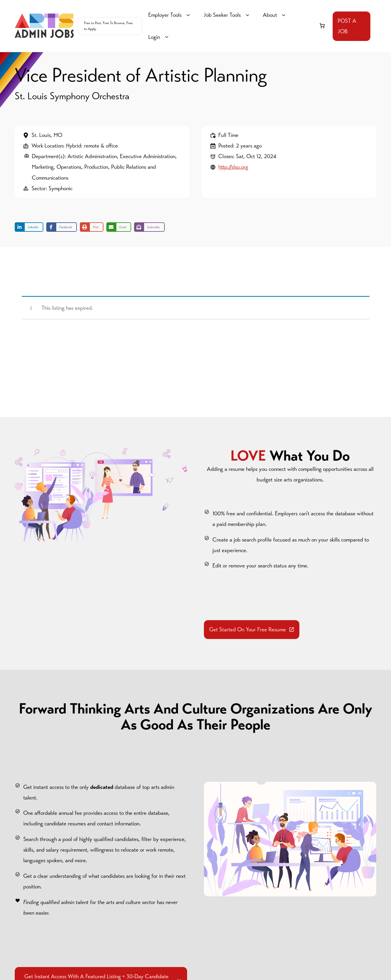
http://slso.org (233, 167)
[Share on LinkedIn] (29, 227)
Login (159, 37)
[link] (322, 26)
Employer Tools (170, 15)
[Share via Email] (119, 227)
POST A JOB (347, 26)
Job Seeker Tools (227, 15)
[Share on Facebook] (62, 227)
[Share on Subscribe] (149, 227)
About (275, 15)
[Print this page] (92, 227)
